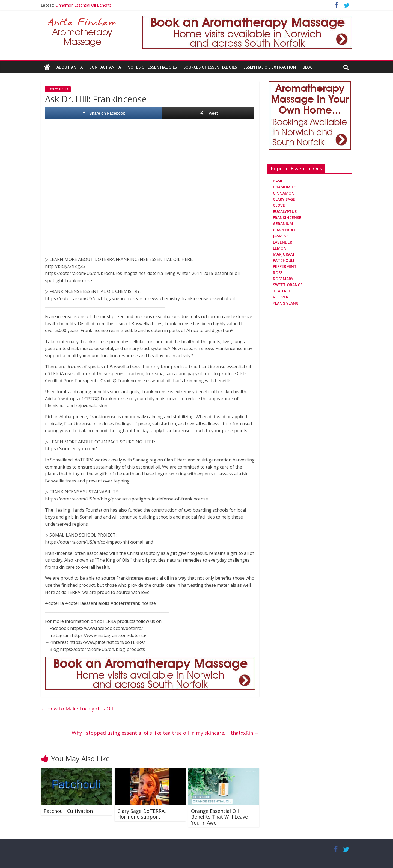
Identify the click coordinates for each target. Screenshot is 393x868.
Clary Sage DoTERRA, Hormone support (142, 814)
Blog (308, 67)
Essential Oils (58, 89)
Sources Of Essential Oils (210, 67)
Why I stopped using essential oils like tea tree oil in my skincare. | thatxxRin (166, 733)
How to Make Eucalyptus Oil (77, 709)
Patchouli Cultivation (68, 811)
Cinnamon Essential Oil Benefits (84, 5)
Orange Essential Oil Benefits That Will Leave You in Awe (219, 817)
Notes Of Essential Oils (152, 67)
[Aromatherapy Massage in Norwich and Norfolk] (247, 19)
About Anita (70, 67)
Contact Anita (105, 67)
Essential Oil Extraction (270, 67)
